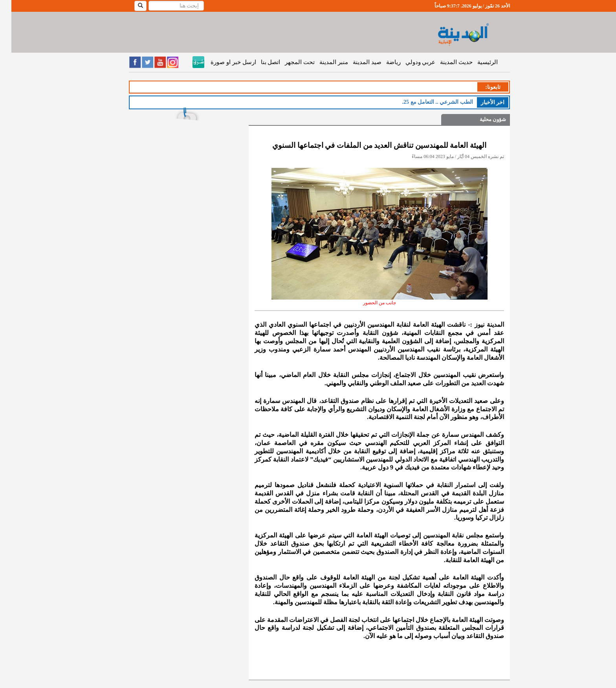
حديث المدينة (445, 62)
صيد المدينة (356, 62)
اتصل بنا (259, 62)
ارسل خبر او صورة (222, 62)
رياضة (382, 62)
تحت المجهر (288, 62)
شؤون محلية (481, 119)
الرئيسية (476, 62)
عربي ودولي (409, 62)
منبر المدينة (322, 62)
